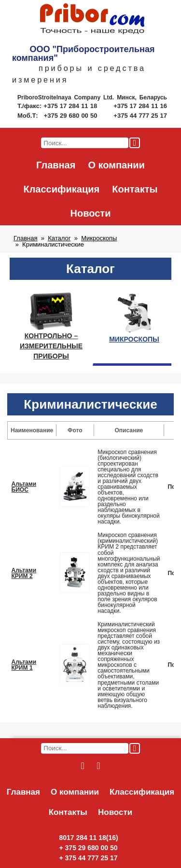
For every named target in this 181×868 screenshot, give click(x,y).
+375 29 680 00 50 (72, 116)
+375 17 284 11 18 (71, 106)
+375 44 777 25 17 (140, 116)
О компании (116, 165)
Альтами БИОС (24, 487)
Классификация (61, 189)
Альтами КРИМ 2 (24, 573)
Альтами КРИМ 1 (24, 665)
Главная (56, 165)
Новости (91, 213)
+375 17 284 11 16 (140, 106)
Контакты (135, 189)
